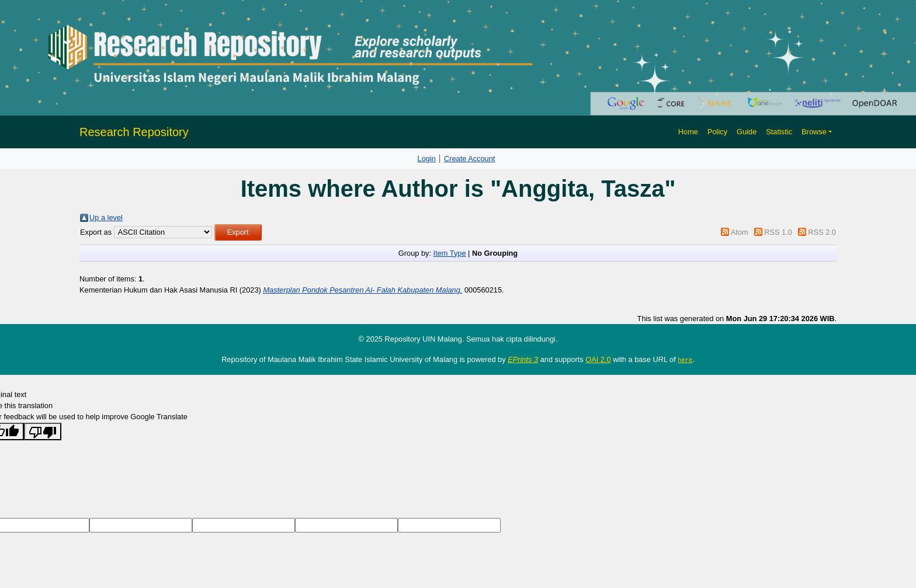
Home (688, 132)
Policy (717, 132)
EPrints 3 (523, 359)
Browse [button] (814, 132)
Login (427, 159)
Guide (747, 132)
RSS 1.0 (778, 232)
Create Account (470, 159)
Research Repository (134, 132)
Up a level (106, 218)
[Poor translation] (43, 431)
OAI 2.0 (598, 359)
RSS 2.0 (822, 232)
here (685, 360)
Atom (740, 232)
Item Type (450, 253)
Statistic (779, 132)
